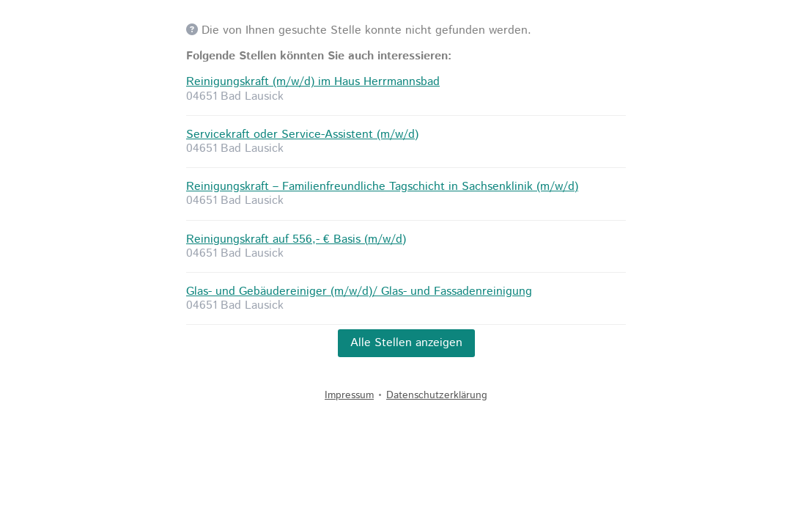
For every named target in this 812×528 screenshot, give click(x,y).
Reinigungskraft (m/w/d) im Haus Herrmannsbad (313, 82)
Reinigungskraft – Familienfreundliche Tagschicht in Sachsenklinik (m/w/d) (382, 187)
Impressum (349, 395)
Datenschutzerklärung (437, 395)
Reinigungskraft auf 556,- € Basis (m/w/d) (296, 239)
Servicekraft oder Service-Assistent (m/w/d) (302, 135)
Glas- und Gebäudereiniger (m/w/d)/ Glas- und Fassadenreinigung (359, 291)
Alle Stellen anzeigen (406, 343)
